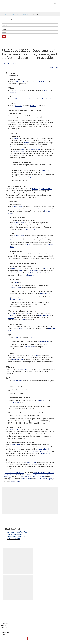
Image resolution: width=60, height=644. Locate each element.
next (56, 68)
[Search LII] (50, 3)
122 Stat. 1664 (26, 479)
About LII (4, 625)
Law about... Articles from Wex (17, 532)
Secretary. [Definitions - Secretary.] (30, 275)
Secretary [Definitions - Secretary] (18, 105)
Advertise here (5, 629)
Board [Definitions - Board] (17, 90)
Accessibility (4, 624)
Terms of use (5, 633)
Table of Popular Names (15, 534)
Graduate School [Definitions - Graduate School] (21, 82)
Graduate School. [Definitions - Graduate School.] (45, 453)
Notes (15, 63)
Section (4, 29)
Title (3, 22)
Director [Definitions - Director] (18, 99)
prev (52, 68)
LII (5, 14)
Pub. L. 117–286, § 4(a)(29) (44, 479)
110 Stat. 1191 (38, 472)
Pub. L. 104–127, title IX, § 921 (14, 472)
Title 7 (18, 14)
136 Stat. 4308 (15, 481)
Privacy (3, 634)
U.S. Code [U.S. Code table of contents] (11, 14)
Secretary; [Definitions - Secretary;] (28, 177)
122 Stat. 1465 (26, 477)
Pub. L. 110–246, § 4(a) (38, 477)
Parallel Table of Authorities (16, 536)
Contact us (4, 627)
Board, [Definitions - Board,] (21, 328)
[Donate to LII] (45, 3)
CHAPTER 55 (27, 14)
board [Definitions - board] (20, 271)
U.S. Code (7, 63)
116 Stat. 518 (30, 475)
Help (2, 631)
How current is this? (13, 538)
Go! (4, 36)
